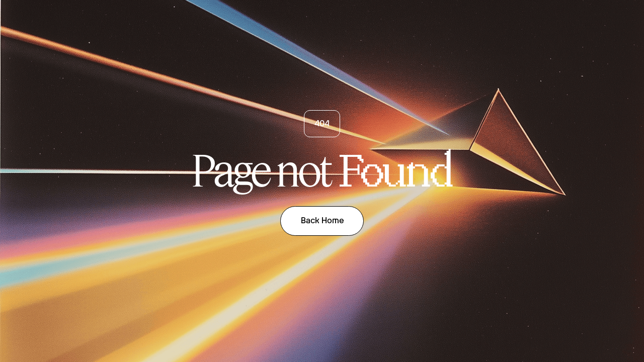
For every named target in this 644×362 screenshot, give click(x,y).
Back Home (323, 220)
